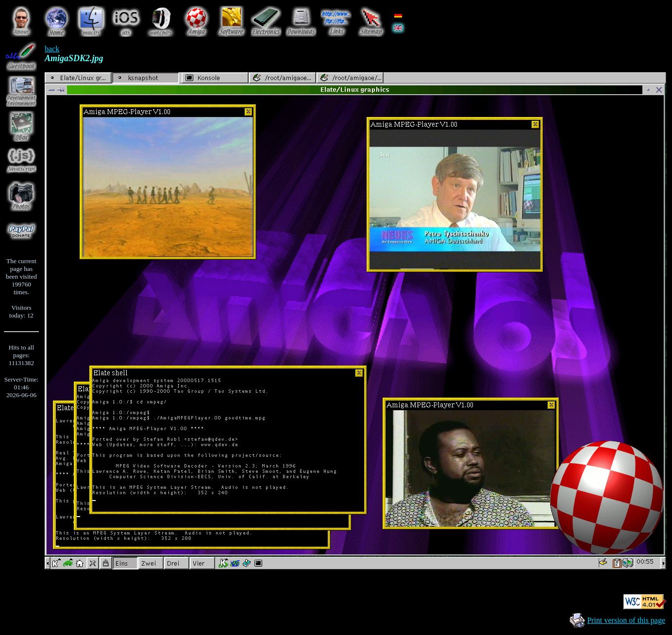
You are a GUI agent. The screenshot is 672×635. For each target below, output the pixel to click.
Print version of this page (626, 620)
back (52, 49)
